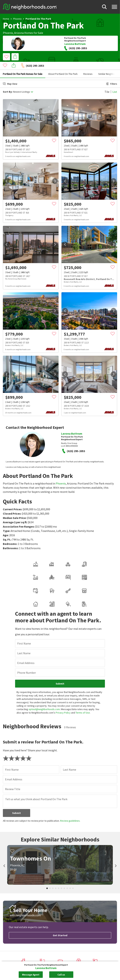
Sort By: (8, 84)
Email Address (26, 655)
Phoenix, (8, 33)
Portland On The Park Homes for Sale (23, 66)
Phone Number (27, 665)
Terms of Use (83, 705)
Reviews (88, 66)
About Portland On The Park (63, 66)
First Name (24, 635)
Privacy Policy (63, 705)
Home (6, 19)
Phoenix (17, 19)
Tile (107, 84)
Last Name (24, 645)
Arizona (19, 33)
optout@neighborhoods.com (44, 701)
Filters (112, 76)
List (115, 84)
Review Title (13, 781)
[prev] (6, 110)
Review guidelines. (70, 813)
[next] (55, 110)
